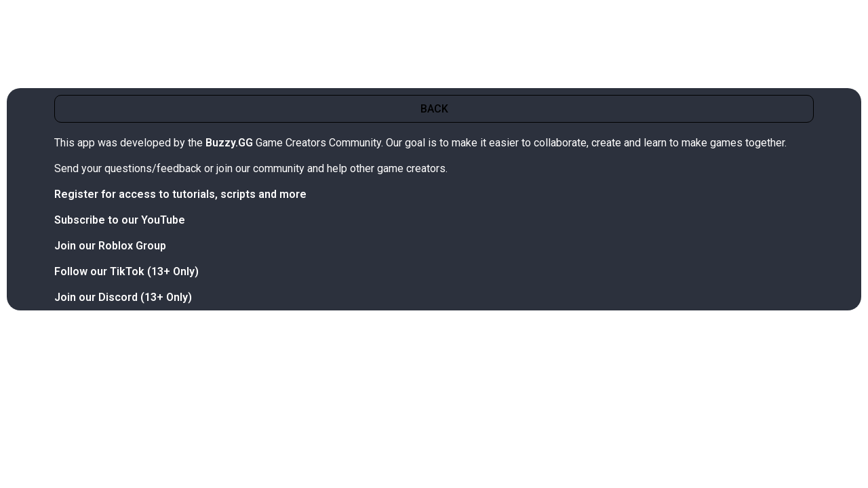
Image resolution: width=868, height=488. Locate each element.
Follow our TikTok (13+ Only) (126, 271)
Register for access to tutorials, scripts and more (180, 194)
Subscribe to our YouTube (120, 220)
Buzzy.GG (229, 143)
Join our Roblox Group (110, 246)
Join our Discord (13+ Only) (123, 297)
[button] (434, 109)
